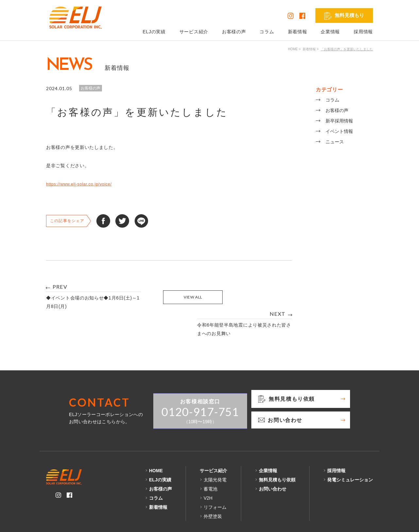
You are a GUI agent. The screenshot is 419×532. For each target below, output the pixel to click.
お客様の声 (234, 32)
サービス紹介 (194, 32)
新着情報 (298, 32)
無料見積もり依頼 (277, 453)
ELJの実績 (154, 32)
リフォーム (215, 480)
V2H (208, 471)
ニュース (335, 142)
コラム (267, 32)
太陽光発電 (215, 453)
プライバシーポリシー (70, 522)
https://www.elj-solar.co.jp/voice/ (82, 184)
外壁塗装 (213, 489)
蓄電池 (210, 462)
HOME (293, 49)
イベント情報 (339, 131)
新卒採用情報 (339, 121)
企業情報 (330, 32)
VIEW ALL (169, 297)
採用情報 (363, 32)
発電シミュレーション (350, 453)
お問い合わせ (273, 462)
